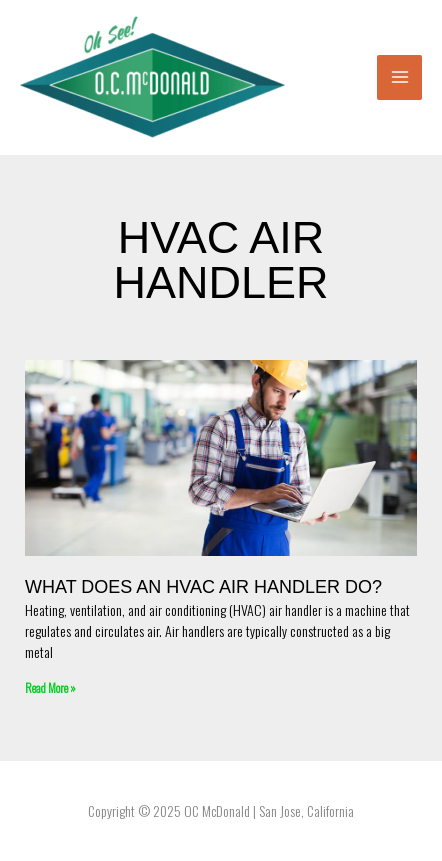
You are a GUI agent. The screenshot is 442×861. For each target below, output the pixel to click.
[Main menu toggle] (399, 77)
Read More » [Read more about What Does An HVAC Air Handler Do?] (50, 687)
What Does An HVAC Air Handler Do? (203, 587)
